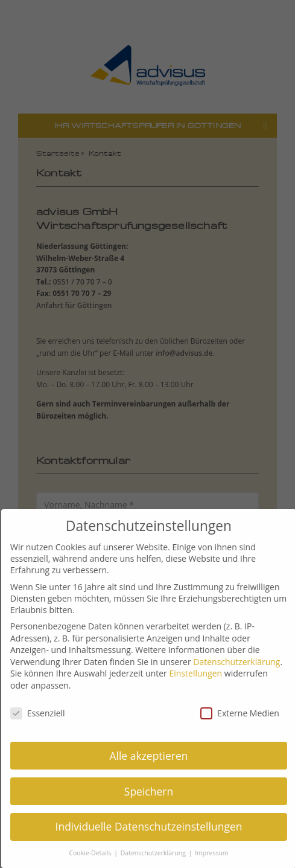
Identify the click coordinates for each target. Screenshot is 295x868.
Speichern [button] (154, 791)
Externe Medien (245, 713)
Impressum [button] (216, 853)
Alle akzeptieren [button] (153, 756)
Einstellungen (200, 673)
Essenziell (43, 713)
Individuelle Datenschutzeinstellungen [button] (153, 826)
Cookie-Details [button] (96, 853)
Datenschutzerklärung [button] (159, 853)
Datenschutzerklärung (241, 662)
